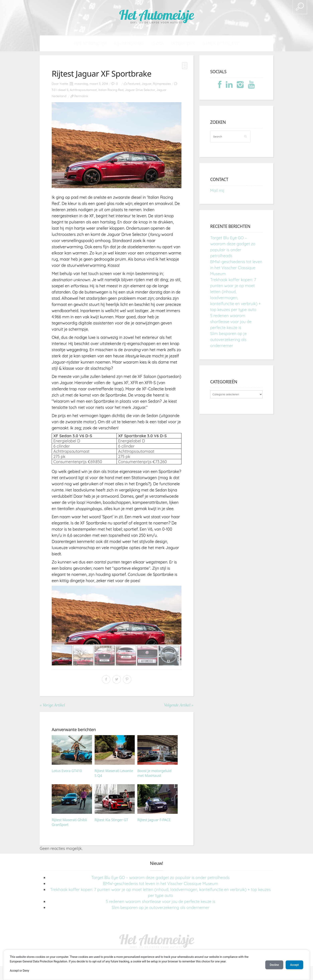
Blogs (158, 43)
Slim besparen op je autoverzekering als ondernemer (228, 340)
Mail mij (217, 191)
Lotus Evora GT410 (67, 771)
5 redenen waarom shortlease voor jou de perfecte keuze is (231, 322)
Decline (273, 965)
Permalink (81, 96)
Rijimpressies (162, 84)
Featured (134, 84)
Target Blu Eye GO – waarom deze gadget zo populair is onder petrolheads (160, 878)
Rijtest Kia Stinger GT (111, 820)
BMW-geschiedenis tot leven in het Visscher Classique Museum (236, 268)
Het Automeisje (157, 14)
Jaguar (147, 84)
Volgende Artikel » (179, 705)
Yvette (64, 84)
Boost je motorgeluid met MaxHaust (154, 773)
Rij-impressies (133, 43)
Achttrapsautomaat (83, 90)
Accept (294, 965)
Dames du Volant (211, 43)
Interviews (179, 43)
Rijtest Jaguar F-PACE (154, 820)
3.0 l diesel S (60, 90)
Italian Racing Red (111, 90)
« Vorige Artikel (52, 705)
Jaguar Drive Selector (140, 90)
